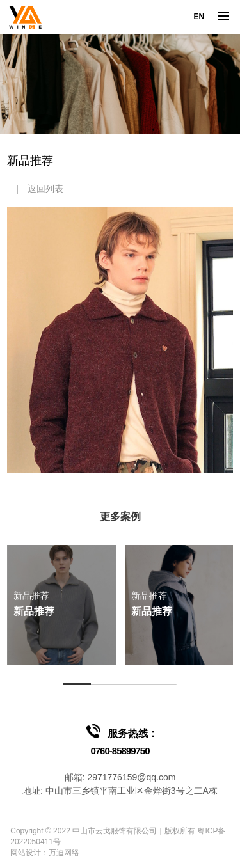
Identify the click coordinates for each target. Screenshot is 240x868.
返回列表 (45, 189)
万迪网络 (64, 853)
